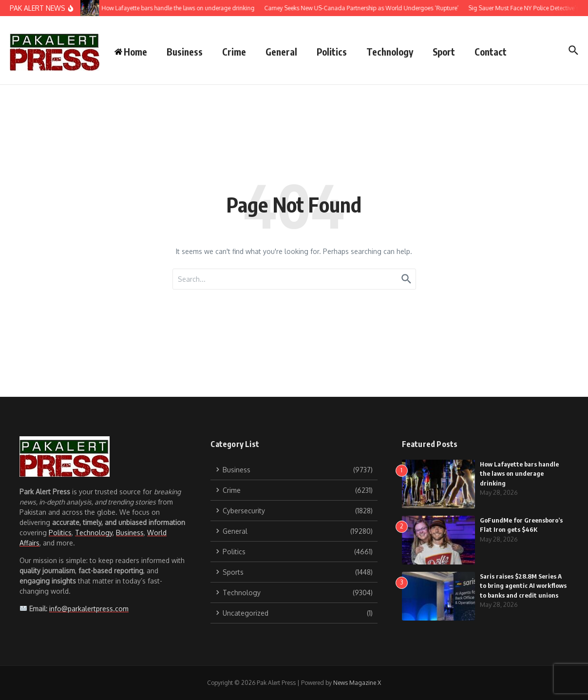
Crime (234, 52)
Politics (332, 52)
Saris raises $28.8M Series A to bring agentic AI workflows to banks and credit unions (523, 586)
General (281, 52)
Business (185, 52)
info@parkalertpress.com (89, 609)
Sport (444, 52)
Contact (491, 52)
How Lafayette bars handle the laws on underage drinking (519, 474)
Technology (390, 52)
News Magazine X (357, 683)
